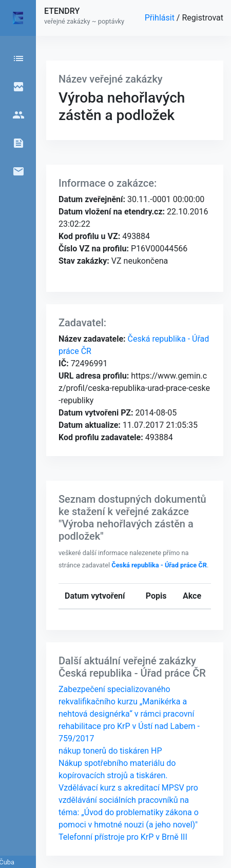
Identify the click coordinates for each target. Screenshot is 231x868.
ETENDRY (62, 11)
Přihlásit (161, 18)
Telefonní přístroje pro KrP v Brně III (123, 837)
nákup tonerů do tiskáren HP (110, 751)
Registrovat (203, 18)
